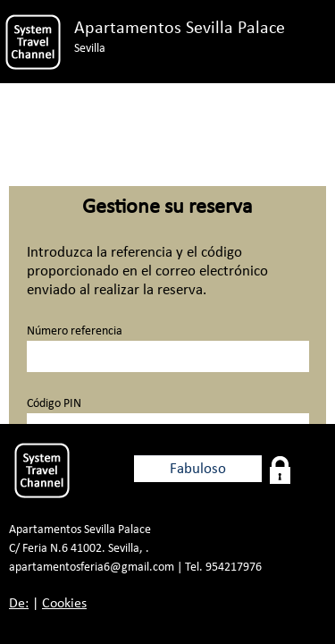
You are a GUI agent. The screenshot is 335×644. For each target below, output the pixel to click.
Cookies (64, 604)
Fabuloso (198, 469)
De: (19, 604)
